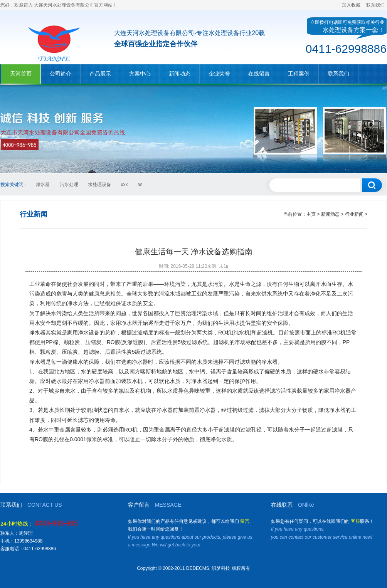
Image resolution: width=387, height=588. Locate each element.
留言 (245, 521)
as (140, 185)
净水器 (43, 185)
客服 (355, 521)
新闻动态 (330, 214)
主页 (311, 214)
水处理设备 (99, 185)
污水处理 (69, 185)
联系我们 (375, 5)
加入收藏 (351, 5)
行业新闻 (354, 214)
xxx (124, 185)
